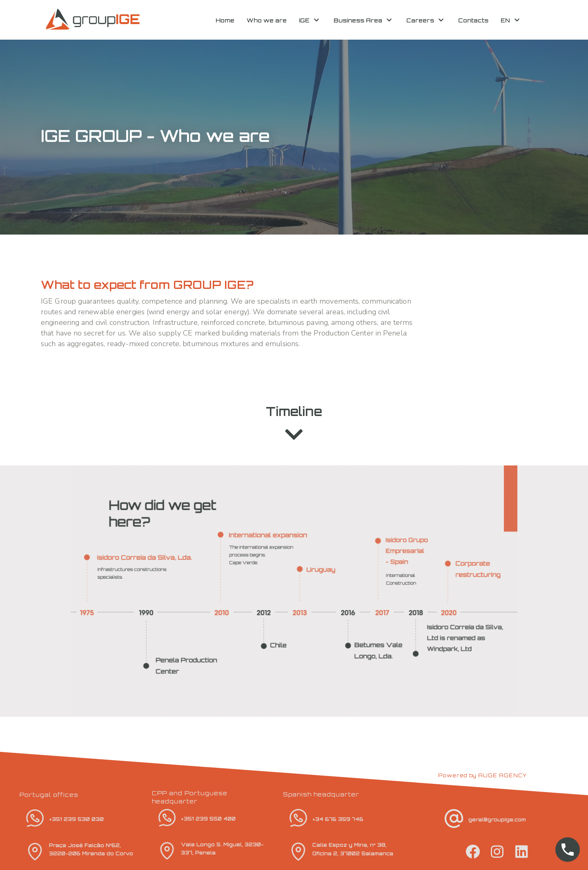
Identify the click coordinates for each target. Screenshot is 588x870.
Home (225, 20)
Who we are (267, 20)
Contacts (473, 20)
